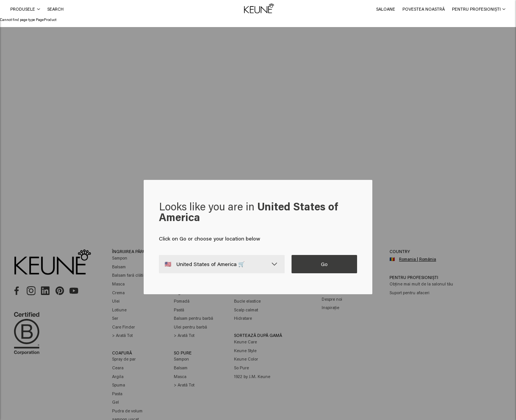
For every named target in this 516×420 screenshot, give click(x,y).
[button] (55, 9)
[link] (385, 9)
